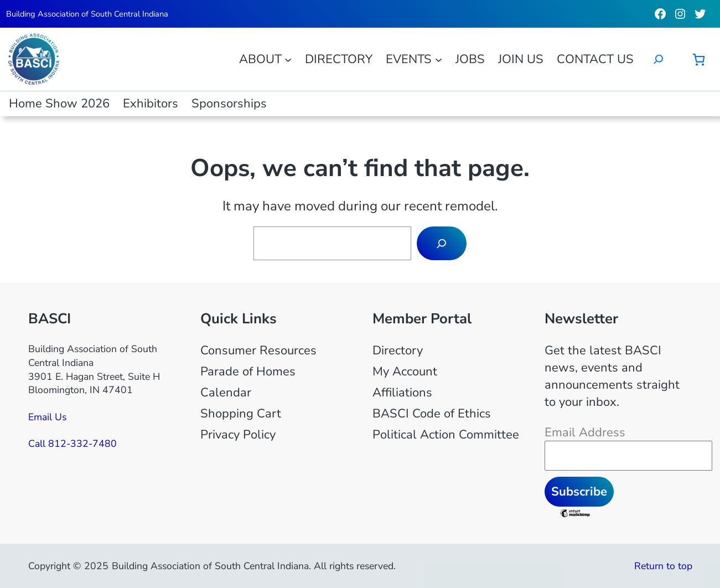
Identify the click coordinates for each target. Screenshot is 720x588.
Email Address (585, 432)
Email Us (47, 417)
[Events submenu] (439, 59)
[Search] (442, 243)
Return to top (663, 566)
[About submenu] (288, 59)
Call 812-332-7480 (72, 443)
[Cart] (699, 60)
